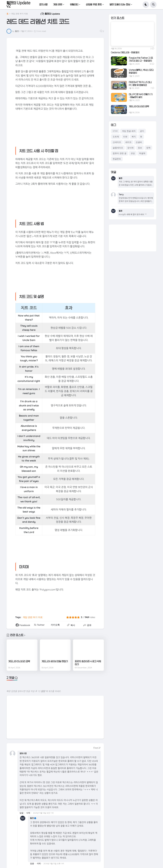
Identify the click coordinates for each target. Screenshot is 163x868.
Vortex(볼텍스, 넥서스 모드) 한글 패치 (141, 71)
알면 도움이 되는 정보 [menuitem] (120, 5)
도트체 (116, 137)
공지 (142, 131)
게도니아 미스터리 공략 (19, 661)
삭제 (28, 813)
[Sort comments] (97, 748)
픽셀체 (142, 153)
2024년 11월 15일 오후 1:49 (54, 864)
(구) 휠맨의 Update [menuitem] (50, 14)
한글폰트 (117, 159)
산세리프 (117, 142)
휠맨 (32, 818)
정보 (140, 148)
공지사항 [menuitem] (43, 5)
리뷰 (125, 137)
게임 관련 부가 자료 (19, 14)
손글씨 (139, 142)
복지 (134, 137)
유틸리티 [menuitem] (74, 5)
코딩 (133, 153)
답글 (21, 813)
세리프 (128, 142)
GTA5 (115, 131)
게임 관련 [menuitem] (58, 5)
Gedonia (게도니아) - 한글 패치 (125, 52)
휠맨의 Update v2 (18, 5)
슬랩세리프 (118, 148)
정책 (148, 148)
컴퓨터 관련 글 (120, 153)
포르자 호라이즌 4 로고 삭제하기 (88, 663)
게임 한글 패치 (129, 131)
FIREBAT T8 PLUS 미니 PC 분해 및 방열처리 (140, 84)
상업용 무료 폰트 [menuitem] (94, 5)
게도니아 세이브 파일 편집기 (55, 661)
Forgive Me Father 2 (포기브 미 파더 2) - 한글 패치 (141, 59)
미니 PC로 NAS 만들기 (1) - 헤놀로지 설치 (141, 96)
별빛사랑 (23, 753)
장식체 (130, 148)
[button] (146, 5)
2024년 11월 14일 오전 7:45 (43, 813)
